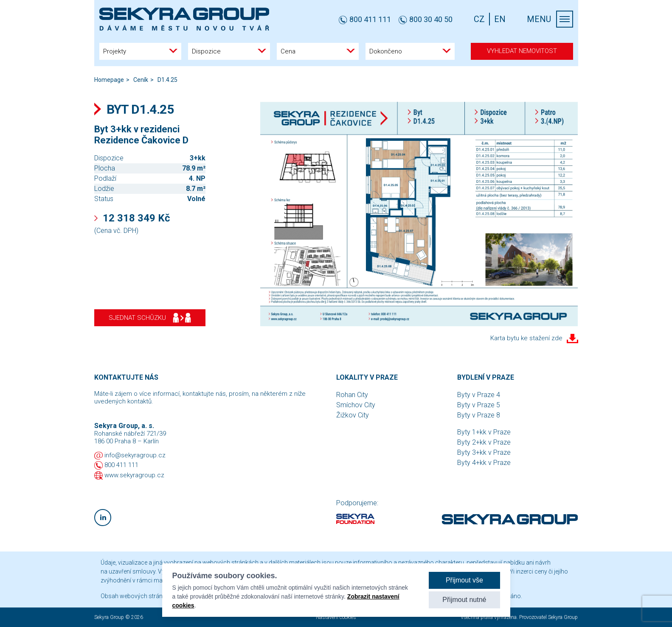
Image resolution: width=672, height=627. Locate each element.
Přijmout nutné (464, 600)
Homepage (109, 80)
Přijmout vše (464, 580)
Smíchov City (356, 405)
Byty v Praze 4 (479, 395)
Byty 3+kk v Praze (484, 452)
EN (500, 19)
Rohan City (352, 395)
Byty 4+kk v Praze (484, 463)
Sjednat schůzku (150, 318)
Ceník (141, 80)
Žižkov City (353, 415)
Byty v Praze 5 (479, 405)
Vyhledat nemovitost (522, 51)
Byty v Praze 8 (479, 415)
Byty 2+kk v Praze (484, 442)
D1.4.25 (167, 80)
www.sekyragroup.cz (134, 475)
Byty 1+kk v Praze (484, 432)
